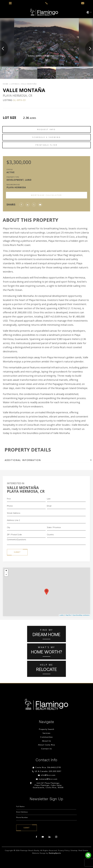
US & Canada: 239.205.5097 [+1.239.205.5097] (48, 771)
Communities (46, 737)
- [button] (6, 574)
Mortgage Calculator (47, 195)
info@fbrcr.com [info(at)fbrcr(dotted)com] (48, 775)
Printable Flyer (47, 145)
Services (47, 733)
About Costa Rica (46, 745)
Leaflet (61, 615)
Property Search (47, 729)
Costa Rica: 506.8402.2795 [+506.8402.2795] (48, 768)
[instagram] (56, 837)
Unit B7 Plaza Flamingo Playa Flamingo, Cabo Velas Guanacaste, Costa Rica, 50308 (48, 785)
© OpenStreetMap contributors (80, 615)
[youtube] (43, 837)
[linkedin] (49, 837)
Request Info (46, 129)
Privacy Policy (64, 851)
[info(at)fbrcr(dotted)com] (83, 3)
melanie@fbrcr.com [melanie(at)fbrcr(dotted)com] (48, 779)
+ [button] (6, 571)
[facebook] (36, 837)
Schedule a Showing (46, 137)
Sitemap (74, 851)
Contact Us (46, 749)
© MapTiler (68, 615)
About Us (46, 741)
